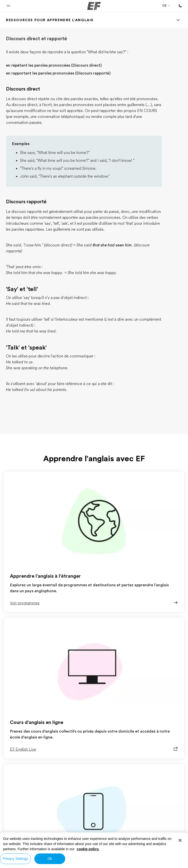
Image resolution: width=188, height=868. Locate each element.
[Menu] (178, 20)
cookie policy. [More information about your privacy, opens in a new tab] (88, 849)
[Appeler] (180, 6)
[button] (8, 6)
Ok (50, 859)
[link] (50, 20)
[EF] (94, 6)
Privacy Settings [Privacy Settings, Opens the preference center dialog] (15, 859)
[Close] (180, 840)
